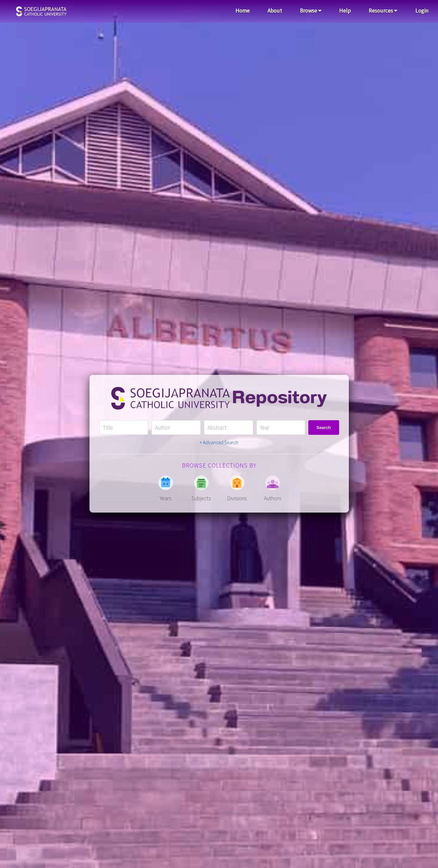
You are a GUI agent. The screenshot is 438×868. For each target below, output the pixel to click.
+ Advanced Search (219, 442)
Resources (383, 11)
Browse (311, 11)
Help (345, 11)
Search (324, 428)
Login (422, 11)
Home (243, 11)
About (275, 11)
